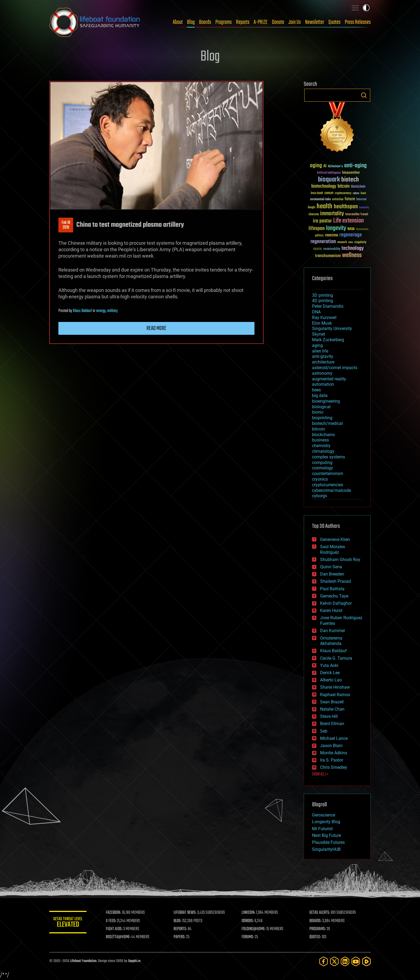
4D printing (322, 301)
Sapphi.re (134, 961)
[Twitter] (334, 961)
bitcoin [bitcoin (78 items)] (344, 186)
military (112, 311)
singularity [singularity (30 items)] (360, 242)
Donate (278, 22)
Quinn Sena (331, 567)
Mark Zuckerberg (328, 340)
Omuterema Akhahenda (331, 641)
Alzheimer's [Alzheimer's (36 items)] (335, 167)
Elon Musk (322, 323)
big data (320, 396)
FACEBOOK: (114, 913)
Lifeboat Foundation (83, 961)
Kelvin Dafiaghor (336, 603)
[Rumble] (366, 961)
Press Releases (358, 22)
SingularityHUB (326, 849)
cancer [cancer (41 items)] (329, 193)
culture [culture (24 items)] (356, 193)
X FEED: (111, 921)
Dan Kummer (333, 631)
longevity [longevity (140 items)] (336, 228)
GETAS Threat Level (68, 923)
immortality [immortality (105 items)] (332, 214)
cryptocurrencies (328, 485)
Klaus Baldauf (82, 311)
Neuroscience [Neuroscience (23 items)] (362, 230)
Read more (156, 328)
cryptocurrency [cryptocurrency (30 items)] (343, 193)
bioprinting (322, 418)
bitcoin (318, 429)
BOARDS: (316, 921)
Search (364, 95)
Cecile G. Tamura (336, 658)
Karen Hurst (331, 610)
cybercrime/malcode (331, 490)
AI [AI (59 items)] (325, 166)
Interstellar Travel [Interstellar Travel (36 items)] (357, 215)
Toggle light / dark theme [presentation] (366, 8)
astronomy (322, 373)
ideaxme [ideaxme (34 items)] (314, 215)
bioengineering (326, 401)
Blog (191, 22)
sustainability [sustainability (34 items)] (332, 249)
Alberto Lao (331, 680)
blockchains (323, 435)
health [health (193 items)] (325, 207)
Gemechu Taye (334, 596)
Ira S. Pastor (332, 760)
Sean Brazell (332, 702)
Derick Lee (330, 673)
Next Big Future (327, 835)
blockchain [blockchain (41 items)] (358, 187)
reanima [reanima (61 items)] (331, 235)
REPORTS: (181, 929)
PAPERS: (180, 937)
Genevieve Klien (335, 539)
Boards (205, 22)
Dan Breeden (332, 574)
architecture (323, 362)
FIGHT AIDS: (114, 929)
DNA (316, 312)
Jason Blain (331, 746)
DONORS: (248, 921)
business (320, 440)
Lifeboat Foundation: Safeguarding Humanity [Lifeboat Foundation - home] (95, 22)
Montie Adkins (334, 753)
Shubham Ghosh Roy (340, 560)
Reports (243, 22)
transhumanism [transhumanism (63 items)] (328, 256)
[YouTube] (356, 961)
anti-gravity (323, 356)
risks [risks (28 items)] (351, 242)
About (178, 22)
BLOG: (178, 921)
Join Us (295, 22)
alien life (320, 351)
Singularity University (332, 328)
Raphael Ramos (335, 695)
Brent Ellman (332, 724)
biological (321, 407)
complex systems (329, 457)
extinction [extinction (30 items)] (338, 200)
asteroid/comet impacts (335, 368)
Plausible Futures (328, 842)
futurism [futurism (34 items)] (361, 200)
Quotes (334, 22)
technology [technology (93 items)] (353, 249)
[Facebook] (324, 961)
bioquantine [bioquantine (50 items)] (351, 172)
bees (316, 390)
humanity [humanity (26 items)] (364, 208)
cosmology (322, 468)
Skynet (318, 334)
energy (101, 311)
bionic (318, 412)
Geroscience (324, 815)
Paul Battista (332, 589)
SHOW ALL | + (320, 774)
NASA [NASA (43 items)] (351, 229)
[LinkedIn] (345, 961)
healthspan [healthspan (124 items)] (346, 207)
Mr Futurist (322, 829)
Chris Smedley (334, 767)
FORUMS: (248, 937)
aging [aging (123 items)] (316, 166)
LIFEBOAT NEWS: (185, 913)
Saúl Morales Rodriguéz (333, 550)
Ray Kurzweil (324, 318)
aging (317, 345)
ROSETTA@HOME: (118, 937)
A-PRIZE (261, 22)
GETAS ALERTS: (320, 913)
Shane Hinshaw (335, 687)
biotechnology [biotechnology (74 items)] (324, 186)
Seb (324, 731)
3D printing (322, 295)
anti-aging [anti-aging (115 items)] (355, 166)
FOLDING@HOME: (254, 929)
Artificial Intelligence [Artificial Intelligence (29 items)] (329, 173)
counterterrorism (328, 474)
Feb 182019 (66, 225)
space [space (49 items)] (318, 249)
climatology (323, 451)
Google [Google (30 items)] (312, 208)
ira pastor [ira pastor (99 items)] (322, 221)
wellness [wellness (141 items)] (352, 255)
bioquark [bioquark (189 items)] (329, 180)
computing (322, 463)
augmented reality (329, 379)
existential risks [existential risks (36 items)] (320, 200)
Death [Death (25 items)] (363, 193)
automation (323, 384)
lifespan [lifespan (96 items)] (317, 229)
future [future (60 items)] (350, 199)
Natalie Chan (332, 709)
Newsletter (315, 22)
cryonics (320, 479)
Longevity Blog (326, 822)
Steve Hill (329, 716)
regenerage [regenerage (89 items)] (351, 235)
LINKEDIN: (249, 913)
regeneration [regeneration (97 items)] (323, 242)
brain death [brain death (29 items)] (317, 193)
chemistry (321, 446)
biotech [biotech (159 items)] (350, 180)
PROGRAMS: (318, 929)
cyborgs (320, 496)
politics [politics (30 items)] (319, 236)
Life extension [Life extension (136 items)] (348, 221)
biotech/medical (327, 423)
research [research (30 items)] (342, 242)
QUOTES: (315, 937)
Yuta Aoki (329, 665)
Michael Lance (334, 738)
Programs (224, 22)
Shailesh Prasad (335, 581)
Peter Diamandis (328, 306)
